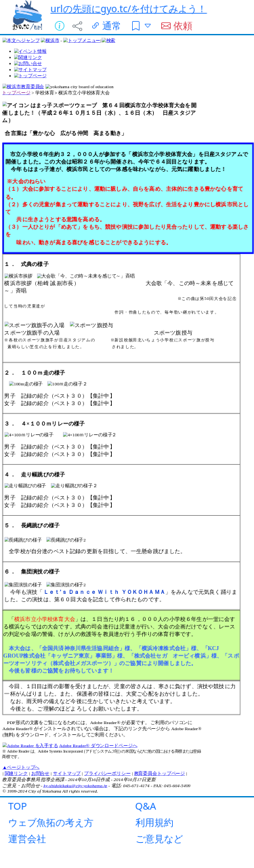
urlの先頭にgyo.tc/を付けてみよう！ (129, 8)
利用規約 (154, 822)
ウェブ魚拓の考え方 (51, 822)
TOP (18, 806)
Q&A (146, 806)
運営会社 (27, 838)
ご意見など (159, 838)
